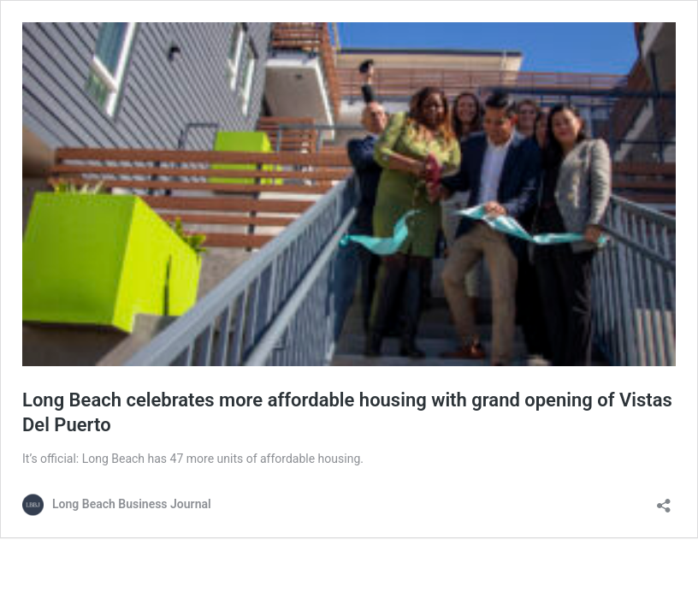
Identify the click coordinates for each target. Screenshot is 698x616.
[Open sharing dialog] (664, 500)
